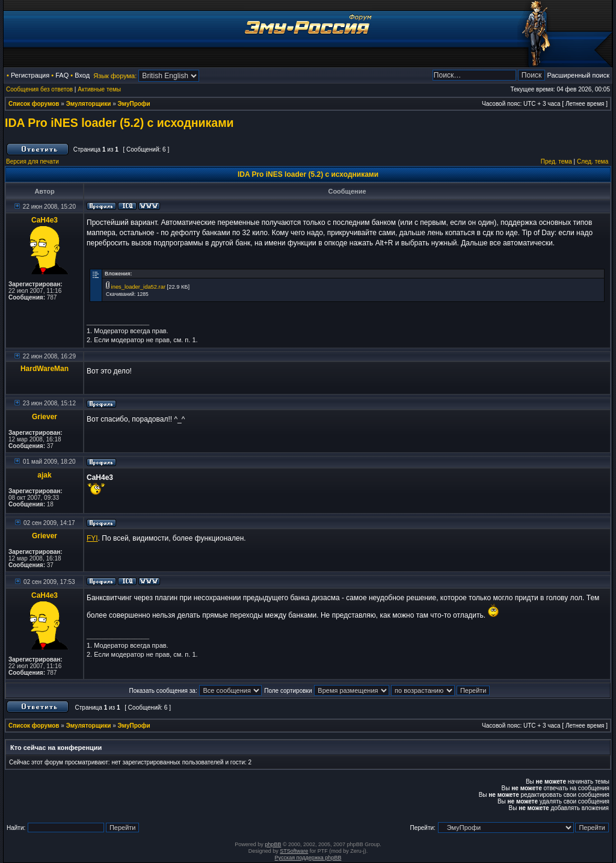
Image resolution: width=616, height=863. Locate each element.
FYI (92, 538)
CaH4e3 (45, 220)
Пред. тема (556, 161)
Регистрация (30, 75)
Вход (82, 75)
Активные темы (99, 89)
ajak (44, 475)
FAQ (62, 75)
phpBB (273, 844)
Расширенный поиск (578, 75)
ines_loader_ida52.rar (138, 287)
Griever (45, 417)
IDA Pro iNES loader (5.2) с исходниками (119, 123)
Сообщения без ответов (39, 89)
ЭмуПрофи (134, 104)
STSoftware (294, 851)
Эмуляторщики (89, 104)
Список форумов (34, 104)
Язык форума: (115, 76)
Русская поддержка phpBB (308, 858)
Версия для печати (32, 161)
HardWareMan (45, 369)
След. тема (593, 161)
